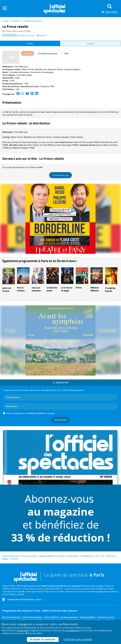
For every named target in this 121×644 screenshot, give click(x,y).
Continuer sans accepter (78, 639)
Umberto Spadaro (72, 69)
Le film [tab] (30, 43)
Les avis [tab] (91, 43)
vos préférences (72, 630)
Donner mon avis (61, 175)
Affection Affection (95, 289)
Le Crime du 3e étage (67, 289)
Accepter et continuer (43, 639)
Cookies (15, 559)
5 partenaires (23, 630)
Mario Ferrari (28, 69)
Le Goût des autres (52, 289)
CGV (97, 556)
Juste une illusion (7, 289)
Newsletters (87, 556)
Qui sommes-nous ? (12, 556)
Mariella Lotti (41, 69)
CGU (103, 556)
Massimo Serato (56, 69)
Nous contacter (30, 556)
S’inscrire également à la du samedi (30, 413)
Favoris (41, 35)
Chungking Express (110, 289)
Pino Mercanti (21, 67)
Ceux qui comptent (36, 289)
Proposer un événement (68, 556)
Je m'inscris (61, 420)
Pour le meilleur (21, 289)
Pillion (79, 288)
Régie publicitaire (47, 556)
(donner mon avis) (26, 35)
